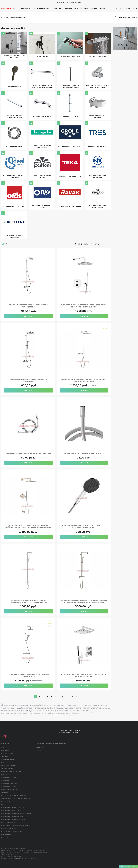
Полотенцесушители (10, 789)
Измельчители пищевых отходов (16, 825)
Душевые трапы (8, 759)
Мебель (5, 837)
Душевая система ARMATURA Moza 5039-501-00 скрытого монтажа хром (84, 306)
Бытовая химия (8, 834)
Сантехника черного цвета (13, 807)
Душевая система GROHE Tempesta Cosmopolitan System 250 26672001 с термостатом (28, 602)
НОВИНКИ (5, 751)
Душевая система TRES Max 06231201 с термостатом (28, 380)
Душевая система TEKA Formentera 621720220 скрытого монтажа (84, 675)
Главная (5, 17)
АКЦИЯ (4, 748)
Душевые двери (8, 780)
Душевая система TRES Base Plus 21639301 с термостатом (28, 675)
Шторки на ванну (9, 765)
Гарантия (40, 748)
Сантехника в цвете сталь (12, 816)
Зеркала (5, 792)
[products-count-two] (3, 244)
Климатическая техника (12, 831)
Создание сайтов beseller (128, 867)
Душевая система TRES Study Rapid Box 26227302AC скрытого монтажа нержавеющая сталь (28, 528)
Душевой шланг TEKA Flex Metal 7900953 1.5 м (28, 454)
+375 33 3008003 (75, 3)
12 (10, 244)
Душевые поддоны (10, 783)
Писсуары (6, 801)
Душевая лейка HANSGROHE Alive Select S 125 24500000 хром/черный (84, 527)
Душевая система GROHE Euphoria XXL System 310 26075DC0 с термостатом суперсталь (84, 601)
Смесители (6, 774)
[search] (113, 9)
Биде (4, 804)
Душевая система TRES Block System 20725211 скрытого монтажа (84, 380)
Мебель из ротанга (9, 822)
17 (69, 696)
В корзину (28, 316)
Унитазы (5, 757)
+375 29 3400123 (63, 3)
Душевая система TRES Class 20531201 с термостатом (28, 306)
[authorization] (117, 9)
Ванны (4, 762)
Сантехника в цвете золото (13, 819)
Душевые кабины (9, 777)
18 (72, 696)
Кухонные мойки (9, 828)
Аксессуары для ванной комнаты (16, 798)
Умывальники (8, 768)
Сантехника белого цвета (12, 810)
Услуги (39, 751)
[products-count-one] (6, 244)
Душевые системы (9, 786)
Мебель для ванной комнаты (14, 795)
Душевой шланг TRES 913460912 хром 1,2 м (84, 454)
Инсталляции (7, 754)
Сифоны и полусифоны (12, 771)
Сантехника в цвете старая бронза (16, 813)
